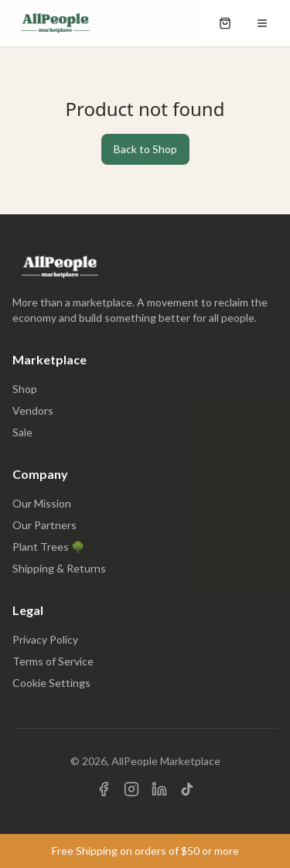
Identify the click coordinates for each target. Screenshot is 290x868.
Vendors (33, 410)
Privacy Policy (45, 639)
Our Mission (42, 503)
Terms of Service (53, 661)
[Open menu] (262, 23)
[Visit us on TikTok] (187, 789)
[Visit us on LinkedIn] (159, 789)
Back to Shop (145, 149)
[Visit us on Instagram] (131, 789)
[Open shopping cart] (225, 23)
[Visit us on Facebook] (104, 789)
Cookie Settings (51, 683)
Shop (25, 389)
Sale (22, 432)
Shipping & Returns (59, 568)
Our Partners (44, 525)
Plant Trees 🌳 (48, 547)
